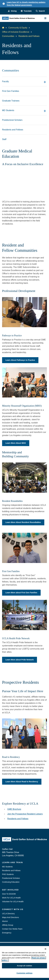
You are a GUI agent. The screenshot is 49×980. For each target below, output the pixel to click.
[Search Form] (40, 11)
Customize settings (25, 973)
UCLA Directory (8, 914)
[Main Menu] (45, 18)
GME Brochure (14, 809)
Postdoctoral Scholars (11, 878)
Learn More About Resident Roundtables (23, 522)
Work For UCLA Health (11, 898)
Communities (8, 36)
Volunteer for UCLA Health (13, 902)
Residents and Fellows (18, 819)
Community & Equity (18, 28)
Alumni (5, 921)
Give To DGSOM (9, 894)
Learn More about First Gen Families (21, 593)
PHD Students (8, 874)
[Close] (45, 949)
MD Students (7, 867)
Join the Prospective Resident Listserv (25, 814)
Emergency (7, 933)
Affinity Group (8, 925)
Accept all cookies (25, 966)
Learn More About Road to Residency (22, 782)
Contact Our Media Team (12, 929)
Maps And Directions (10, 917)
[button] (26, 11)
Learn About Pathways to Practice (20, 360)
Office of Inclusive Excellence (16, 32)
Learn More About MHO (16, 443)
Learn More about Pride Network (20, 660)
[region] (24, 962)
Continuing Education (11, 882)
